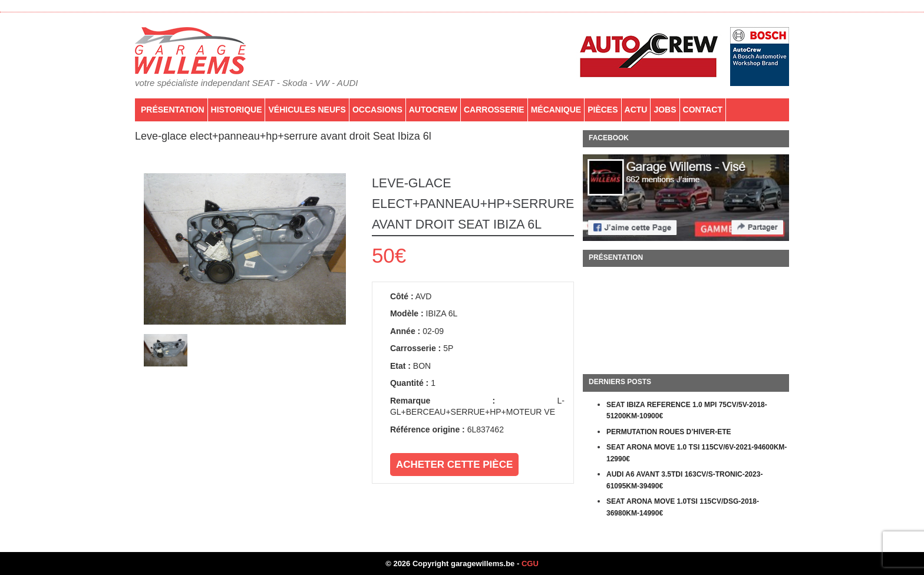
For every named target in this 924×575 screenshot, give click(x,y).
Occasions (377, 110)
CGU (530, 564)
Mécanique (556, 110)
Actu (636, 110)
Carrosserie (494, 110)
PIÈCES (603, 110)
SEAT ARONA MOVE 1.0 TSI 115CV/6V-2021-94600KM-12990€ (697, 453)
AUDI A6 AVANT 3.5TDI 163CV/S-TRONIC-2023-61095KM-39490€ (684, 480)
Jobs (665, 110)
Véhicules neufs (307, 110)
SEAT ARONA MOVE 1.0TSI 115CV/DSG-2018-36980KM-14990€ (683, 507)
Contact (703, 110)
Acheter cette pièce (454, 465)
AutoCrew (433, 110)
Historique (237, 110)
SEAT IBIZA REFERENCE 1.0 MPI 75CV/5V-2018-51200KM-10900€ (687, 411)
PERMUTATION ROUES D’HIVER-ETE (669, 432)
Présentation (173, 110)
